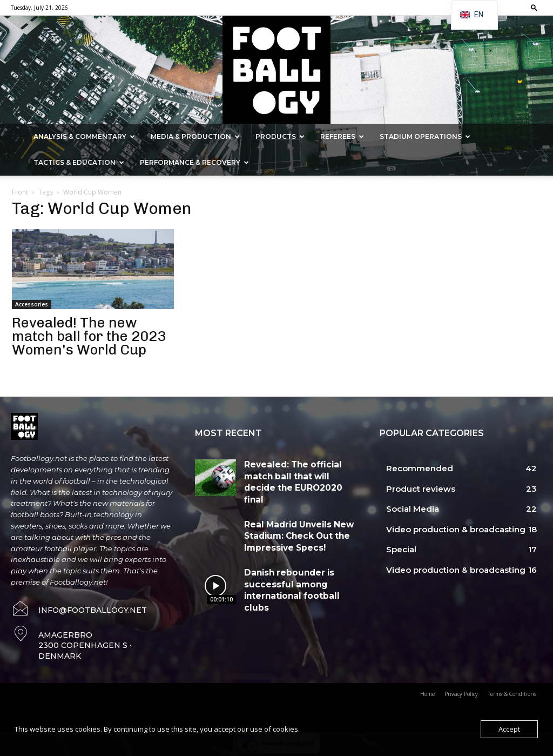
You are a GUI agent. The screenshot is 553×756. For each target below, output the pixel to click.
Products (280, 136)
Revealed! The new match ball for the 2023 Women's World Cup (89, 336)
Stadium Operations (425, 136)
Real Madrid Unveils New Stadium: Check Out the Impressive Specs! (292, 521)
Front (20, 192)
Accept (509, 729)
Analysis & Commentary (84, 136)
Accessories (32, 304)
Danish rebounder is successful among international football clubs (296, 568)
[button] (534, 7)
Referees (342, 136)
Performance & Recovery (194, 162)
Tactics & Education (79, 162)
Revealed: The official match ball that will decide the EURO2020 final (299, 473)
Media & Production (195, 136)
